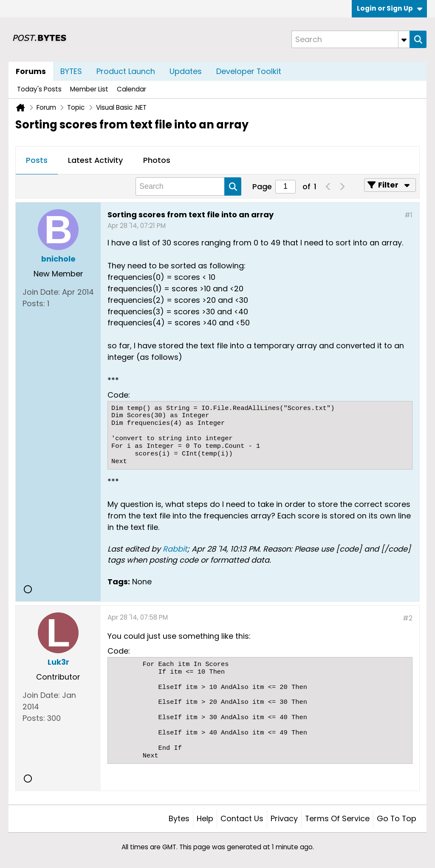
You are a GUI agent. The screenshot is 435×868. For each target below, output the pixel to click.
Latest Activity (95, 160)
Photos (157, 160)
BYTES (71, 71)
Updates (186, 71)
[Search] (350, 39)
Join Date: (41, 292)
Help (205, 818)
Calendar (131, 89)
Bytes (179, 818)
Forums (31, 71)
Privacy (284, 818)
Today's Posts (39, 89)
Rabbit (175, 549)
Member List (89, 89)
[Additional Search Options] (404, 39)
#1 (408, 215)
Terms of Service (337, 818)
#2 (408, 618)
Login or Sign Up (390, 8)
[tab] (37, 161)
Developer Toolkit (249, 71)
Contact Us (242, 818)
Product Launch (126, 71)
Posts (37, 160)
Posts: (34, 303)
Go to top (397, 818)
